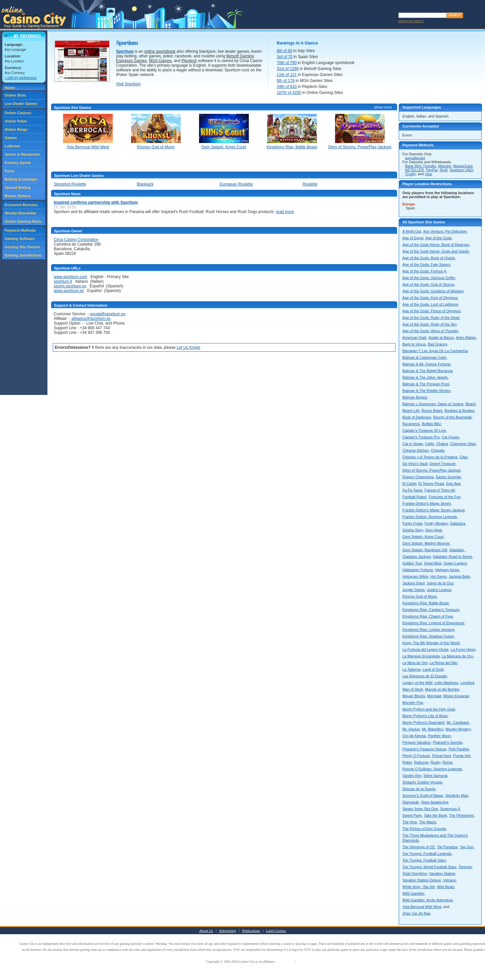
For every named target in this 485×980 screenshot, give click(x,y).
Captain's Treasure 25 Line (424, 430)
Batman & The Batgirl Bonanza (427, 371)
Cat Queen (450, 437)
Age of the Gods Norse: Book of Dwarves (436, 245)
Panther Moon (439, 736)
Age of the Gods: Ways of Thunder (430, 331)
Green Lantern (455, 563)
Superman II (450, 809)
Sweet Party (412, 815)
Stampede (411, 802)
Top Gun (467, 847)
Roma (447, 762)
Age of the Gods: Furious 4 (424, 271)
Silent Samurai (435, 776)
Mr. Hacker (411, 729)
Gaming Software (20, 239)
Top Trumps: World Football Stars (429, 867)
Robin (407, 762)
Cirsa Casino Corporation (76, 240)
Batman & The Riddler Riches (426, 391)
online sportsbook (160, 51)
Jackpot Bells (459, 576)
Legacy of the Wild (417, 683)
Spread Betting (18, 188)
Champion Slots (463, 444)
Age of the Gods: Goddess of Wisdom (433, 291)
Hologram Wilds (415, 576)
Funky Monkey (436, 523)
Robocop (421, 762)
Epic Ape (453, 484)
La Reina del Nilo (444, 663)
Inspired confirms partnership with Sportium (96, 202)
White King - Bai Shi (419, 887)
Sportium (125, 51)
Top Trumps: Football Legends (427, 854)
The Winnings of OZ (419, 847)
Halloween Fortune (418, 570)
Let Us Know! (189, 347)
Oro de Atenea (414, 736)
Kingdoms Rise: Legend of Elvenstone (433, 623)
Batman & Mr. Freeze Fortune (426, 364)
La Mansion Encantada (421, 656)
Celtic (430, 444)
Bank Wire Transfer (421, 166)
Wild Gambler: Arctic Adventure (428, 900)
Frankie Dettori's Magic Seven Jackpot (433, 510)
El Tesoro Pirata (431, 484)
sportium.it (63, 281)
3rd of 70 (284, 57)
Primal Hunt (441, 756)
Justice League (439, 590)
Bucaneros (411, 424)
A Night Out (412, 231)
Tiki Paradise (447, 847)
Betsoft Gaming (240, 56)
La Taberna (412, 669)
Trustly (410, 174)
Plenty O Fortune (416, 756)
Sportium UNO (461, 170)
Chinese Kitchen (416, 450)
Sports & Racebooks (23, 154)
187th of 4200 (289, 93)
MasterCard (463, 166)
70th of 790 (287, 63)
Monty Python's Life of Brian (425, 716)
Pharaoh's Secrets (448, 742)
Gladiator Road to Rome (453, 557)
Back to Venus (414, 344)
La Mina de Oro (415, 663)
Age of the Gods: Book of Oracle (429, 258)
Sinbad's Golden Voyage (422, 782)
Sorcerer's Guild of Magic (423, 795)
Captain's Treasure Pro (421, 437)
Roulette (310, 184)
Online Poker (16, 121)
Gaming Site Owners (23, 247)
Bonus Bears (432, 411)
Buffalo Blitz (432, 424)
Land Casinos (276, 931)
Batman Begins (415, 397)
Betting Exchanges (21, 179)
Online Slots (15, 95)
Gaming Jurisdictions (23, 255)
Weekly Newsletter (21, 213)
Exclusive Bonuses (21, 205)
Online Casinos (18, 113)
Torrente (465, 867)
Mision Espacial (456, 696)
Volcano (450, 880)
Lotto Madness (447, 683)
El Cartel (409, 484)
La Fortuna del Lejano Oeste (425, 649)
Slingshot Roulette (70, 184)
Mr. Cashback (458, 722)
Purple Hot (462, 756)
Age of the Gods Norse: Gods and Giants (436, 251)
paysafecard (415, 158)
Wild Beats (446, 887)
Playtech (189, 61)
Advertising (228, 931)
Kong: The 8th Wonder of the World (431, 643)
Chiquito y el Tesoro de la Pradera (430, 457)
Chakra (442, 444)
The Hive (410, 822)
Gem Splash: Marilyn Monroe (426, 543)
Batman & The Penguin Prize (426, 384)
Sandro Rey (412, 776)
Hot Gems (439, 576)
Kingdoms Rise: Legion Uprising (428, 630)
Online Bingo (16, 129)
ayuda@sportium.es (108, 314)
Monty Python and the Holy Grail (429, 709)
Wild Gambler (413, 893)
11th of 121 (287, 75)
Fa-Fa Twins (412, 490)
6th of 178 (285, 81)
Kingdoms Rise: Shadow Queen (428, 636)
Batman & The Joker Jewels (425, 377)
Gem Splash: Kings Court (423, 537)
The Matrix (428, 822)
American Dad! (415, 338)
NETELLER (415, 170)
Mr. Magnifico (433, 729)
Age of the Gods (439, 238)
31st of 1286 (288, 69)
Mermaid (434, 696)
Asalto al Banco (441, 338)
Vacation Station (442, 873)
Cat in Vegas (413, 444)
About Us (206, 931)
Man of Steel (413, 689)
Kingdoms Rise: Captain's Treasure (431, 610)
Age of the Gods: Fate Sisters (426, 264)
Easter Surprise (449, 477)
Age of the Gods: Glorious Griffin (429, 278)
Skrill (444, 170)
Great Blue (433, 563)
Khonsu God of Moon (420, 596)
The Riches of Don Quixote (424, 829)
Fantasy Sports (18, 163)
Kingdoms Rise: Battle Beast (425, 603)
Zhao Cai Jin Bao (416, 913)
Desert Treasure (443, 464)
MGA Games (160, 61)
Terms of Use (285, 962)
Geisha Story (413, 530)
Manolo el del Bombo (442, 689)
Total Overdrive (415, 873)
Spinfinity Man (457, 795)
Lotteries (12, 146)
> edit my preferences (21, 78)
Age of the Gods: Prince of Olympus (431, 311)
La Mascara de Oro (457, 656)
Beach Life (411, 411)
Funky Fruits (413, 523)
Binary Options (18, 196)
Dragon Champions (418, 477)
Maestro (445, 166)
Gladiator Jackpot (417, 557)
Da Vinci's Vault (415, 464)
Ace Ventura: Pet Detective (445, 231)
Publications (251, 931)
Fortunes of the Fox (445, 497)
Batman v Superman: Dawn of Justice (433, 404)
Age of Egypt (413, 238)
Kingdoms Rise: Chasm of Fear (428, 616)
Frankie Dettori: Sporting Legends (430, 517)
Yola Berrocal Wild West (422, 907)
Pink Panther (459, 749)
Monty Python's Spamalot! (423, 722)
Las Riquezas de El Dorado (425, 676)
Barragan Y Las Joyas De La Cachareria (435, 351)
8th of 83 (284, 51)
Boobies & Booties (459, 411)
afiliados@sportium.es (91, 319)
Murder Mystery (458, 729)
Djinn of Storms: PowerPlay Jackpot (431, 470)
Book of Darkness (417, 417)
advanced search (411, 21)
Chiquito (438, 450)
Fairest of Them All (440, 490)
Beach (471, 404)
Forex (10, 171)
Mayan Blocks (414, 696)
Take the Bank (436, 815)
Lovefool (467, 683)
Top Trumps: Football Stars (424, 860)
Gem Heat (434, 530)
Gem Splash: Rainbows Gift (425, 550)
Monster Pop (413, 703)
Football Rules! (415, 497)
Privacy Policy (306, 962)
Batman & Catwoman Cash (424, 357)
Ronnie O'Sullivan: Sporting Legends (432, 769)
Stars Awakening (435, 802)
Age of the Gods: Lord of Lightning (430, 304)
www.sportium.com (70, 277)
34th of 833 (287, 87)
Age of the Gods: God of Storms (428, 284)
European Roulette (236, 184)
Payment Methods (20, 230)
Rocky (436, 762)
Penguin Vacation (416, 742)
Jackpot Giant (414, 583)
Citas (464, 457)
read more (285, 212)
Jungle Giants (414, 590)
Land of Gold (433, 669)
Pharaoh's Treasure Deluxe (424, 749)
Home (10, 88)
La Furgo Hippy (463, 649)
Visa (428, 174)
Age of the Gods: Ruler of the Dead (431, 318)
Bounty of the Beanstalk (452, 417)
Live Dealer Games (21, 104)
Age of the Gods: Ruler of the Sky (429, 324)
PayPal (432, 170)
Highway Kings (447, 570)
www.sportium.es (69, 291)
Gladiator (457, 550)
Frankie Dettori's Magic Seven (427, 503)
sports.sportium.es (70, 286)
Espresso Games (131, 61)
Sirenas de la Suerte (419, 789)
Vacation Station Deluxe (422, 880)
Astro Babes (466, 338)
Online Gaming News (23, 221)
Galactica (457, 523)
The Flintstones (461, 815)
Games (11, 138)
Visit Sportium (128, 84)
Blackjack (145, 184)
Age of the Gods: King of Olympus (430, 298)
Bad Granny (437, 344)
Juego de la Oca (440, 583)
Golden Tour (412, 563)
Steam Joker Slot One (420, 809)
